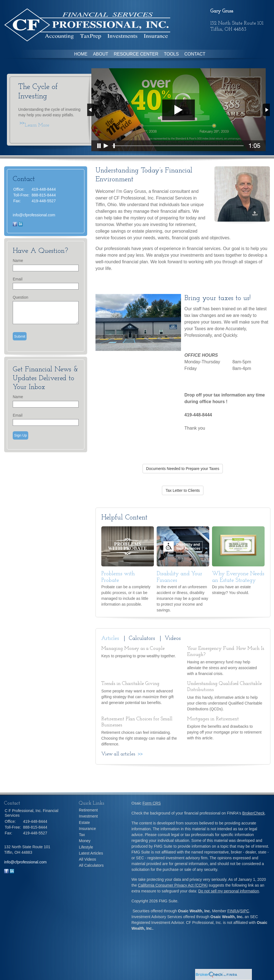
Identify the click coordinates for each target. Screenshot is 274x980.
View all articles (118, 754)
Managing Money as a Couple (133, 649)
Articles (110, 639)
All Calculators (91, 865)
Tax (82, 835)
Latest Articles (91, 853)
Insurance (87, 829)
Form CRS (152, 803)
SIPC (245, 911)
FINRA (233, 911)
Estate (84, 823)
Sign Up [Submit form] (20, 435)
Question (20, 297)
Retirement (88, 810)
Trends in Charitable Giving (130, 684)
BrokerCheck (253, 813)
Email (18, 279)
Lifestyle (86, 847)
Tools (171, 54)
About (101, 54)
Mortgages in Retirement (213, 719)
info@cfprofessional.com (34, 215)
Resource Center (136, 54)
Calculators (142, 639)
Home (81, 54)
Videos (173, 639)
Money (85, 841)
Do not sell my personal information (228, 891)
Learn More (37, 125)
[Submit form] (20, 336)
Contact (195, 54)
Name (18, 261)
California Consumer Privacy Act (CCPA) (173, 885)
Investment (88, 816)
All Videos (87, 859)
